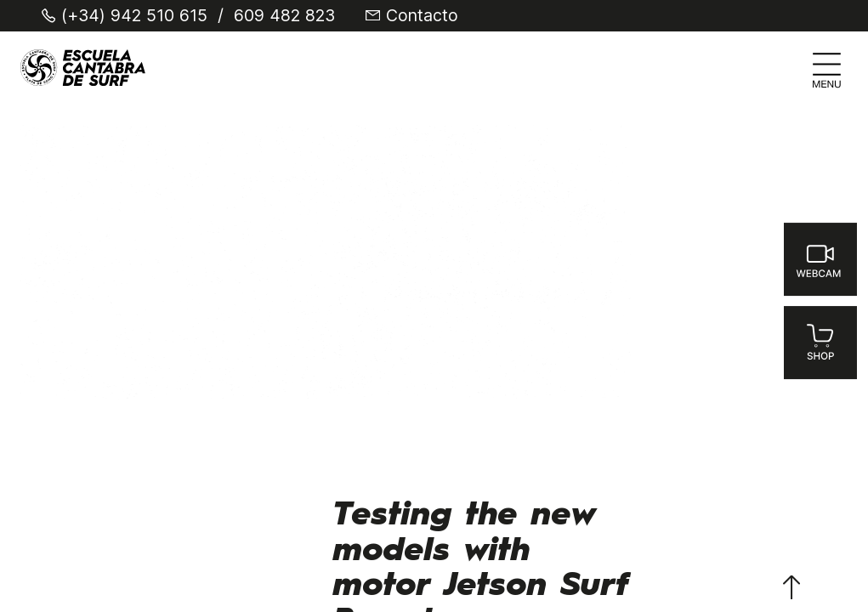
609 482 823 (284, 16)
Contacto (422, 16)
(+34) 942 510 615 (134, 16)
